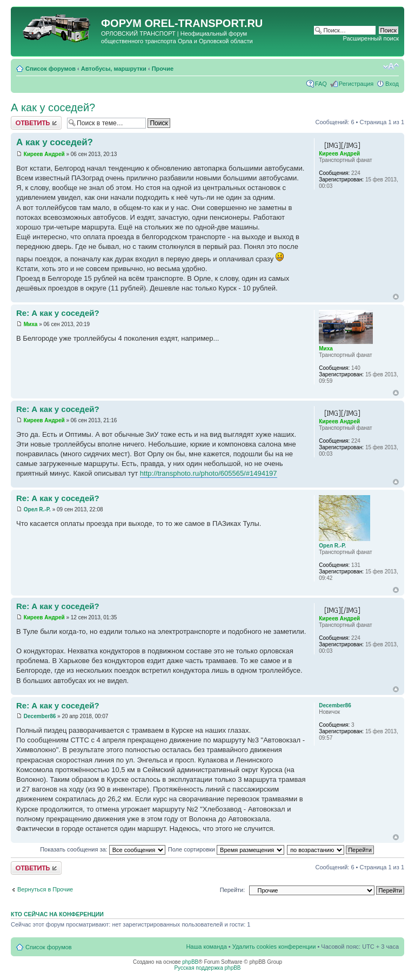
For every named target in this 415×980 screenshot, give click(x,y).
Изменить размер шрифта (391, 66)
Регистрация (356, 84)
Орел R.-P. (37, 509)
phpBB (190, 962)
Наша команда (206, 947)
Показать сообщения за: (103, 849)
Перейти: (233, 890)
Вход (392, 84)
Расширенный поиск (371, 38)
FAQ (321, 84)
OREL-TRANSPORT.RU (203, 23)
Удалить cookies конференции (274, 947)
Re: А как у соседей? (58, 313)
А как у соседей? (53, 107)
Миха (31, 324)
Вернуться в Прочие (45, 889)
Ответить (36, 123)
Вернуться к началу (396, 297)
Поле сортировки (226, 849)
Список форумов (51, 69)
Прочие (163, 69)
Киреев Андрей (44, 154)
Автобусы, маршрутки (114, 69)
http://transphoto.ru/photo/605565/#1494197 (209, 473)
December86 (40, 716)
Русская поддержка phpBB (207, 968)
